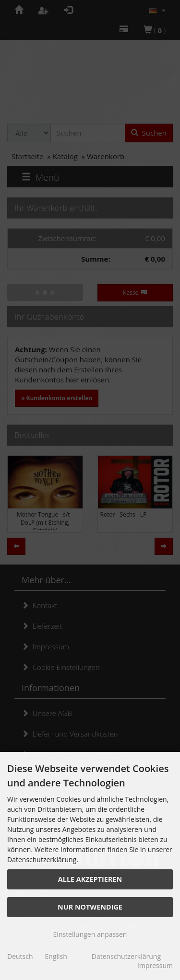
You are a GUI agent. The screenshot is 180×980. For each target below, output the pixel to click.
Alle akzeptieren (90, 879)
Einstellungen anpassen (90, 934)
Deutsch (20, 956)
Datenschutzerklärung (126, 956)
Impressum (155, 965)
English (56, 956)
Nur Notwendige (90, 907)
